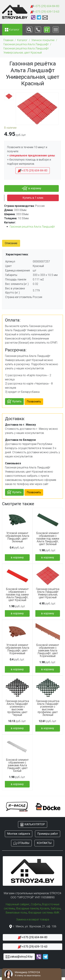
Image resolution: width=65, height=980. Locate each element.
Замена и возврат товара (33, 919)
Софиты (36, 904)
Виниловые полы (16, 913)
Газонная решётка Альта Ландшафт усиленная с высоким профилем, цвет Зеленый (48, 708)
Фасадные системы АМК (44, 913)
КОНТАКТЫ (44, 843)
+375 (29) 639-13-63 (45, 12)
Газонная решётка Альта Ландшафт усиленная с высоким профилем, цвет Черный (17, 708)
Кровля (45, 908)
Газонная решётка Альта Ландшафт (26, 44)
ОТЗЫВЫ (21, 843)
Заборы (56, 908)
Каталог (22, 40)
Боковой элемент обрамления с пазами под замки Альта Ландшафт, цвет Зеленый (48, 539)
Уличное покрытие (43, 40)
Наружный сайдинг (18, 904)
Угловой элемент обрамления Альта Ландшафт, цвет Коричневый (17, 649)
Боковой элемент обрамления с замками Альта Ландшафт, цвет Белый (17, 765)
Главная (8, 40)
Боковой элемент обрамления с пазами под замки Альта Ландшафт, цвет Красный (17, 595)
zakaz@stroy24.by (19, 957)
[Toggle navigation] (29, 30)
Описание (11, 243)
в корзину (17, 557)
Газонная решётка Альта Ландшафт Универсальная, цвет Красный (26, 51)
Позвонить (34, 402)
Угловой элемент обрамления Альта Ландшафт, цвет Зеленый (17, 537)
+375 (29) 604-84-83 (45, 6)
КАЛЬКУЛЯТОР (33, 825)
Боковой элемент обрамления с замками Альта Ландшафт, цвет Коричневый (48, 651)
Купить (14, 402)
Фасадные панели (27, 908)
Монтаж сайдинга (19, 834)
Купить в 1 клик (33, 198)
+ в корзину (31, 188)
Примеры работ (48, 834)
